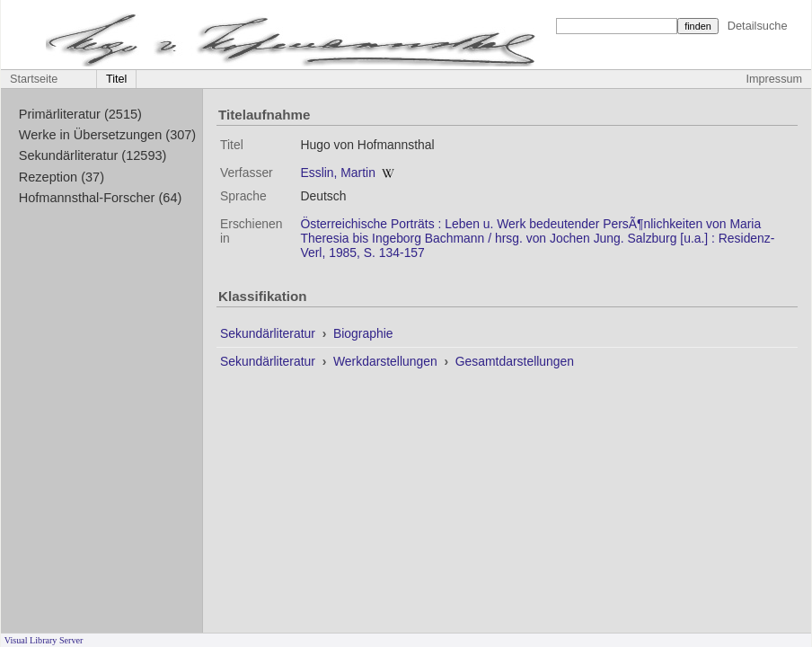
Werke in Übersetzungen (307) (107, 135)
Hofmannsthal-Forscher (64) (101, 198)
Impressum (774, 79)
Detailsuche (758, 26)
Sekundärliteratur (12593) (93, 155)
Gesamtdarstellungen (515, 361)
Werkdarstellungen (387, 361)
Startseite (34, 79)
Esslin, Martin (337, 173)
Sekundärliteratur (269, 333)
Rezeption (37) (62, 177)
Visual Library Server (44, 640)
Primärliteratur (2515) (80, 114)
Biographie (363, 333)
